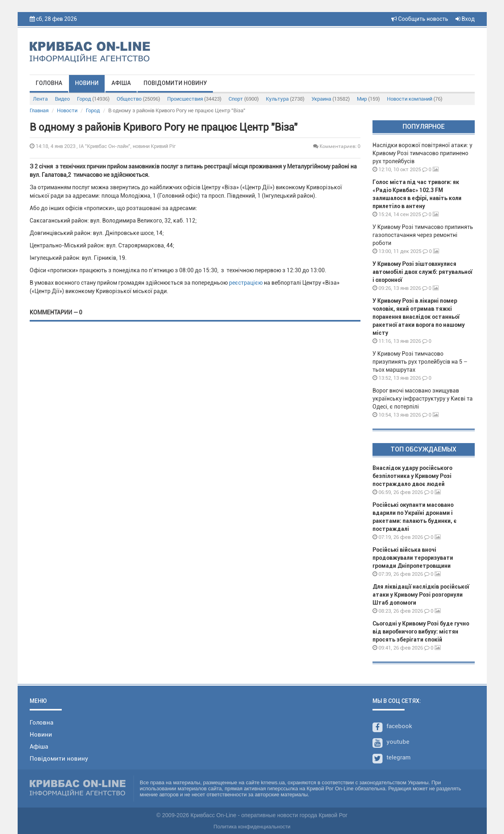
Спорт (244, 99)
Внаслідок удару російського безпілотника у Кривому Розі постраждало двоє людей (412, 476)
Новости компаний (415, 99)
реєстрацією (246, 283)
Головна (49, 83)
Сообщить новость (420, 19)
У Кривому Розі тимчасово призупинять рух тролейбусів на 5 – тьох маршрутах (420, 362)
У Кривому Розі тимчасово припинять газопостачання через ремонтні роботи (423, 235)
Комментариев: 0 (337, 146)
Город (93, 99)
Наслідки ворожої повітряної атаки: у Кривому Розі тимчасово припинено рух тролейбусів (422, 153)
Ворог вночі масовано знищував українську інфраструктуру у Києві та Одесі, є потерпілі (423, 399)
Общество (138, 99)
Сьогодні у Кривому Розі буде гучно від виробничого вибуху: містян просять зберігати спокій (421, 632)
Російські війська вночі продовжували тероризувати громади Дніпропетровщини (413, 558)
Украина (331, 99)
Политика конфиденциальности (252, 827)
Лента (40, 99)
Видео (62, 99)
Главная (39, 110)
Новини (87, 83)
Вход (465, 19)
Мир (368, 99)
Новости (67, 110)
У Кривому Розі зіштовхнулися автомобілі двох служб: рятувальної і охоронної (422, 272)
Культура (285, 99)
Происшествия (194, 99)
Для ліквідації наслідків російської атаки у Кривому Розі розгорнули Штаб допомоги (421, 595)
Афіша (121, 83)
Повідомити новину (175, 83)
